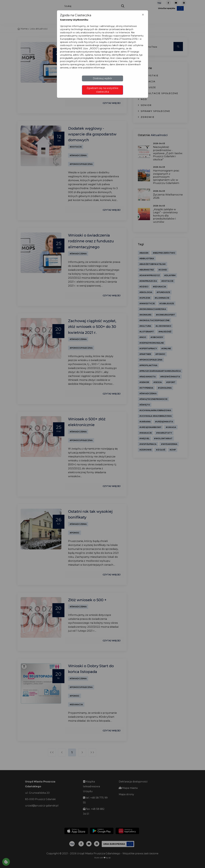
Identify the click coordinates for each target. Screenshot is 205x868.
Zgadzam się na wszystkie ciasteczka (102, 90)
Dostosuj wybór (103, 78)
